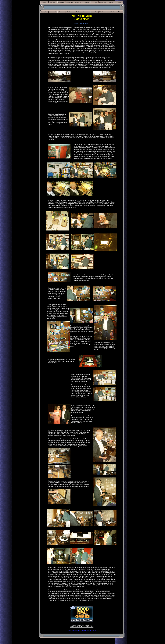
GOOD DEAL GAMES (84, 625)
